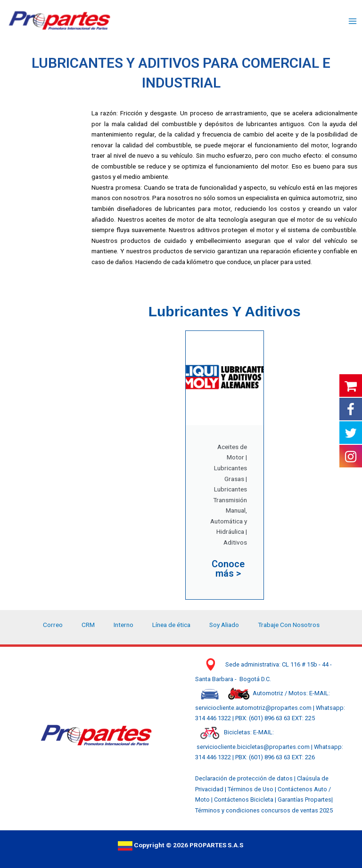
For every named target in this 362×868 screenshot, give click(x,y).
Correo (53, 625)
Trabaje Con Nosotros (289, 625)
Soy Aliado (224, 625)
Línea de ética (171, 625)
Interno (123, 625)
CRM (88, 625)
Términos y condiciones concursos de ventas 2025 (264, 810)
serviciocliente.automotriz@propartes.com (254, 708)
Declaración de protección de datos (244, 778)
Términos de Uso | (252, 789)
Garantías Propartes (304, 800)
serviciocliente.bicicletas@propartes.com (254, 747)
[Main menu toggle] (353, 21)
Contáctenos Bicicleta (244, 800)
